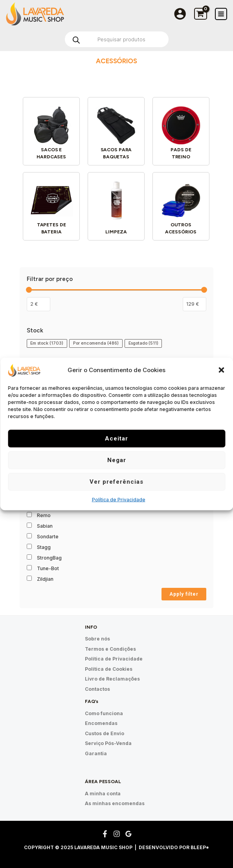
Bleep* (200, 847)
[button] (221, 370)
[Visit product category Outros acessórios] (181, 207)
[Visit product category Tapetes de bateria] (51, 207)
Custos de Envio (105, 733)
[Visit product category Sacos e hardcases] (51, 132)
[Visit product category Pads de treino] (181, 132)
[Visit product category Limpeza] (116, 207)
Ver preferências (116, 482)
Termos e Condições (110, 649)
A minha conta (103, 794)
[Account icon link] (180, 14)
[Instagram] (117, 834)
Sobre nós (97, 639)
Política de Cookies (109, 669)
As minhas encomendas (115, 803)
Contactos (97, 689)
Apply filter (184, 594)
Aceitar (116, 439)
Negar (117, 460)
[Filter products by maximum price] (194, 304)
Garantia (96, 753)
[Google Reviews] (128, 834)
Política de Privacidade (119, 499)
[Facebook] (105, 834)
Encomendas (101, 723)
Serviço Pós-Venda (108, 743)
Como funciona (104, 713)
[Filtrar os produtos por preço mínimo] (39, 304)
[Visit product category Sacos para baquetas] (116, 132)
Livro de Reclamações (112, 679)
